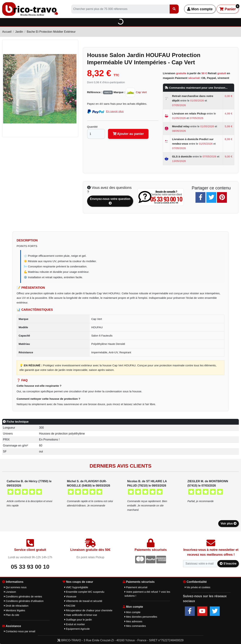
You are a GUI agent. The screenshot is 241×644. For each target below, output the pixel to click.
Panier (229, 8)
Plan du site (12, 615)
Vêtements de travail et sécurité (83, 601)
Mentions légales (15, 610)
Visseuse (70, 597)
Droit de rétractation (16, 606)
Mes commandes (135, 626)
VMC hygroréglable (76, 587)
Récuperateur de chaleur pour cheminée (88, 610)
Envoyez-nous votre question (110, 201)
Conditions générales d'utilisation (24, 601)
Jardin (19, 32)
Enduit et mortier (75, 624)
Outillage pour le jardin (78, 620)
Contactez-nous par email (20, 631)
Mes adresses (133, 621)
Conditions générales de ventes (23, 597)
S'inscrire (228, 564)
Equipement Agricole (77, 629)
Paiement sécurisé (136, 587)
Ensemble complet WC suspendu (84, 592)
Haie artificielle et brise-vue (81, 615)
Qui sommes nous (15, 587)
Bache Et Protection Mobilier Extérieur (51, 32)
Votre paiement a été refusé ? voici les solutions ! (147, 594)
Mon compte (200, 9)
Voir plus (229, 523)
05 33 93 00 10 (30, 567)
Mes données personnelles (141, 617)
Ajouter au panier (128, 134)
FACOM (70, 606)
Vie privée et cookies (198, 587)
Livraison (10, 592)
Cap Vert (136, 92)
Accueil (7, 32)
